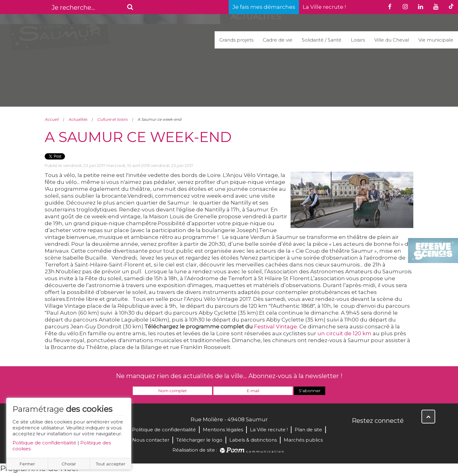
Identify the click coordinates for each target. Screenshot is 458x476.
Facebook (357, 434)
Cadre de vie (278, 40)
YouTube (385, 434)
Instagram (398, 434)
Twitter (371, 434)
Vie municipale (436, 40)
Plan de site (308, 430)
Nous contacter (151, 440)
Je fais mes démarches (264, 7)
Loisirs (358, 40)
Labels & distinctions (253, 440)
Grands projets (236, 40)
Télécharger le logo (199, 440)
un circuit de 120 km (344, 333)
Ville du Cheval (392, 40)
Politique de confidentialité (44, 443)
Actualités (78, 119)
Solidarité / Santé (322, 40)
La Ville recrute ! (324, 7)
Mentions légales (223, 430)
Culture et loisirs (112, 119)
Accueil (52, 119)
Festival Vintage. (276, 327)
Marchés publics (303, 440)
